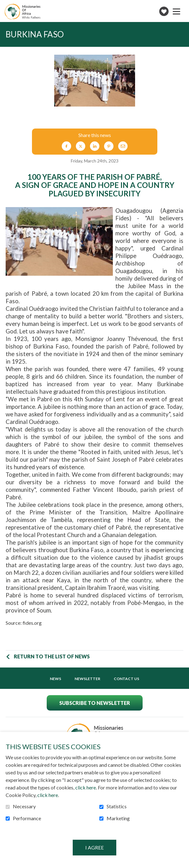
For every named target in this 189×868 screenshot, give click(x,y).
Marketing (118, 818)
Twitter (81, 146)
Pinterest (109, 146)
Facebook (66, 146)
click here (86, 787)
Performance (27, 818)
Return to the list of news (52, 656)
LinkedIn (95, 146)
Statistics (117, 806)
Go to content (5, 5)
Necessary (24, 806)
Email (123, 146)
